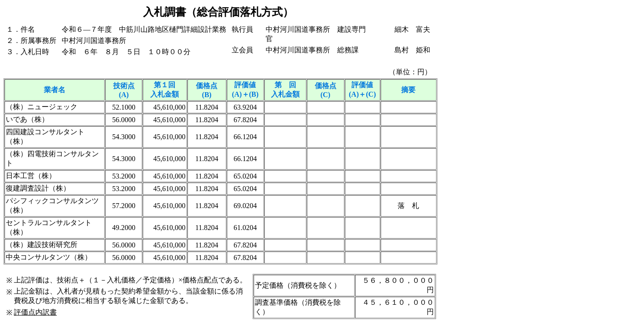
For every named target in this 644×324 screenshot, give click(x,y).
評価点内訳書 (35, 312)
